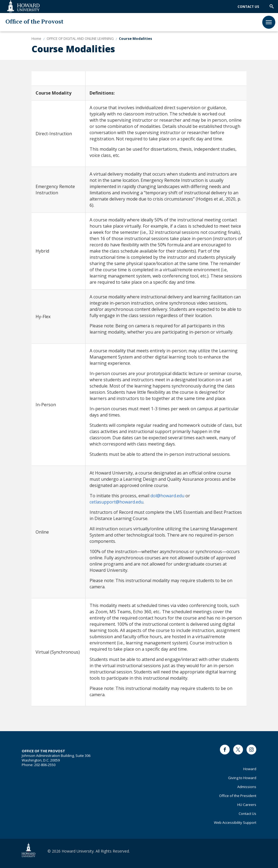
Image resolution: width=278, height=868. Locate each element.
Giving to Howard (242, 778)
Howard (250, 769)
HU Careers (247, 805)
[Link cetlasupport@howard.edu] (116, 502)
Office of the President (238, 796)
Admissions (247, 787)
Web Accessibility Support (235, 822)
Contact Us (248, 7)
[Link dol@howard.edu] (167, 496)
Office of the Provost (34, 22)
